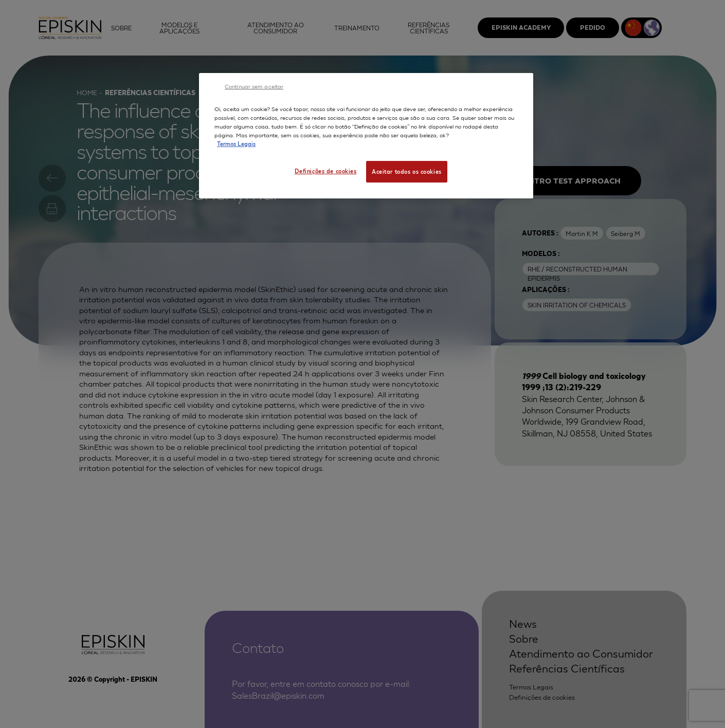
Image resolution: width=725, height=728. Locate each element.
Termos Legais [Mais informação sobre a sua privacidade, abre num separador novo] (236, 143)
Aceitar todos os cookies (407, 171)
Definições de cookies (326, 171)
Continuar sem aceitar (254, 86)
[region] (366, 136)
